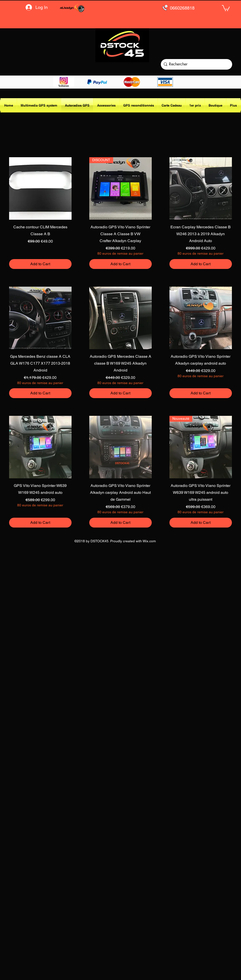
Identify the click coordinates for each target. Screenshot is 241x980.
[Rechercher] (195, 64)
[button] (226, 8)
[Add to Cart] (40, 264)
